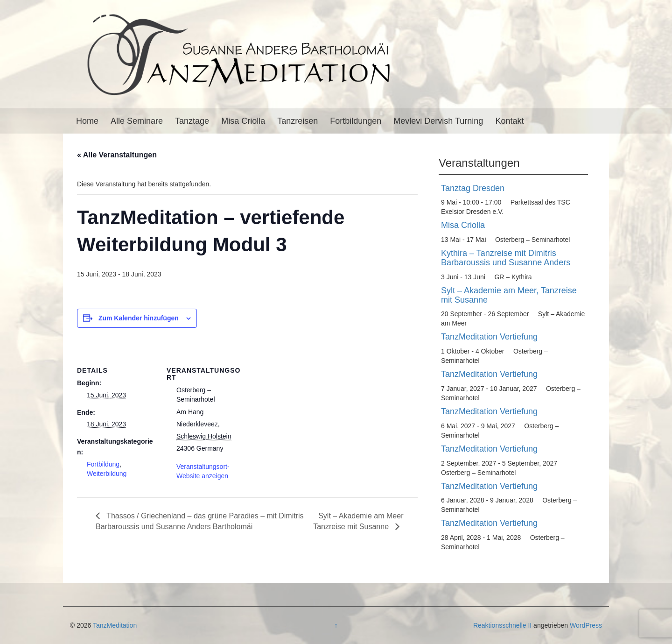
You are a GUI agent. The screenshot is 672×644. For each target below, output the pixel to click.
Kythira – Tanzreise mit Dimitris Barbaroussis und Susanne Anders (506, 258)
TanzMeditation (115, 625)
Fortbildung (103, 464)
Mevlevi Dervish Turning (438, 121)
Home (87, 121)
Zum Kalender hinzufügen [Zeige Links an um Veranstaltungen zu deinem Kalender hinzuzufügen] (139, 318)
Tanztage (192, 121)
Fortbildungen (356, 121)
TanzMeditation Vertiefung (489, 337)
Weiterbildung (107, 474)
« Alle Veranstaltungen (117, 155)
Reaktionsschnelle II (502, 625)
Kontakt (509, 121)
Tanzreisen (297, 121)
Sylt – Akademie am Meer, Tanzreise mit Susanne (509, 295)
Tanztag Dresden (473, 188)
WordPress (586, 625)
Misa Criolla (243, 121)
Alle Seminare (137, 121)
